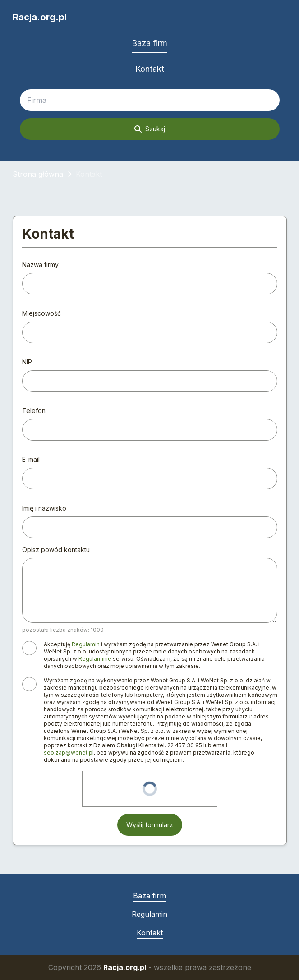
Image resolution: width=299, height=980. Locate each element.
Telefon (34, 411)
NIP (27, 362)
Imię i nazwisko (44, 508)
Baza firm (149, 43)
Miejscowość (41, 313)
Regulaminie (95, 659)
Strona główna (38, 174)
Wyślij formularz (150, 825)
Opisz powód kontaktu (56, 550)
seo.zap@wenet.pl (69, 752)
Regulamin (86, 644)
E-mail (31, 459)
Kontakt (150, 69)
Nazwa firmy (40, 265)
